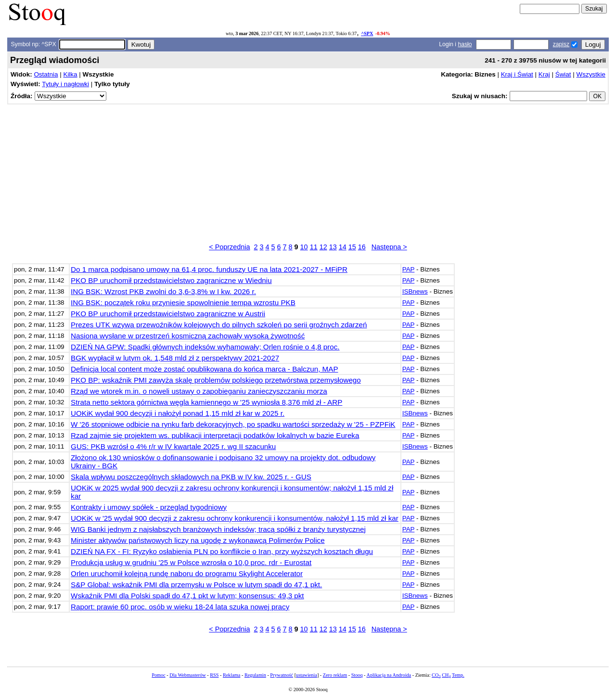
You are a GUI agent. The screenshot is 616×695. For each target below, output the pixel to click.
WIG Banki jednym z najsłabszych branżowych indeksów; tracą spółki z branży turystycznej (218, 529)
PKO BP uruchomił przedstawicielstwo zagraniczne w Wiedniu (171, 280)
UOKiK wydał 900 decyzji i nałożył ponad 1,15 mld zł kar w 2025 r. (178, 413)
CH (446, 675)
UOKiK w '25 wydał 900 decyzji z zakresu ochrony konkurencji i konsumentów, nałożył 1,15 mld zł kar (235, 518)
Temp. (458, 675)
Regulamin (255, 675)
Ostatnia (46, 74)
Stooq (357, 675)
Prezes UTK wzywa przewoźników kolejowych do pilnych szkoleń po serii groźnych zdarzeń (219, 325)
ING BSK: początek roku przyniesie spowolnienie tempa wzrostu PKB (183, 302)
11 (314, 247)
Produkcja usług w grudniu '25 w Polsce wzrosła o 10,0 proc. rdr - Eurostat (191, 562)
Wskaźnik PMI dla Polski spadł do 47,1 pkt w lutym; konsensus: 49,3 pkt (187, 596)
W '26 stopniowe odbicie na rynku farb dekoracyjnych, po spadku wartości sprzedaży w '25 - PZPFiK (233, 424)
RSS (214, 675)
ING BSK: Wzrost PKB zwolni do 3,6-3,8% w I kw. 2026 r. (163, 291)
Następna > (389, 247)
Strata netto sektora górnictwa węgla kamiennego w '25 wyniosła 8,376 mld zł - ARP (206, 402)
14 (343, 247)
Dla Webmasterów (187, 675)
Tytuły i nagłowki (65, 84)
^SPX (367, 33)
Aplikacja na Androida (389, 675)
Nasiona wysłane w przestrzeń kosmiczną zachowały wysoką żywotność (188, 336)
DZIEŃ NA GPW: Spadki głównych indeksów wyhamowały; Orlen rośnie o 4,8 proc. (205, 347)
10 (304, 247)
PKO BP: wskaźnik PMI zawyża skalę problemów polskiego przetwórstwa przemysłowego (216, 380)
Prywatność (282, 675)
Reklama (231, 675)
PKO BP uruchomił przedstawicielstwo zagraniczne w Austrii (168, 314)
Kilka (70, 74)
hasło (465, 44)
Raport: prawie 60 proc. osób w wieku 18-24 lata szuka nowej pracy (180, 607)
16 (362, 247)
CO (436, 675)
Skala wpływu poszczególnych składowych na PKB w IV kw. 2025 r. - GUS (191, 477)
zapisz (561, 44)
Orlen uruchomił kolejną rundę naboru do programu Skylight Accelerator (187, 573)
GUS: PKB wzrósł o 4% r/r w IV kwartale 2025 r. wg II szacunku (173, 446)
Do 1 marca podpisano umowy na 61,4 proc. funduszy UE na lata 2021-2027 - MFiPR (209, 269)
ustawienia (307, 675)
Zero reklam (335, 675)
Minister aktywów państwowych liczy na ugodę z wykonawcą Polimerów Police (198, 540)
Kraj (544, 74)
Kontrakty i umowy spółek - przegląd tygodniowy (149, 507)
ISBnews (415, 291)
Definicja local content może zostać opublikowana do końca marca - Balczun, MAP (204, 369)
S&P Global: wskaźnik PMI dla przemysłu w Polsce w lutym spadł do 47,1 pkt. (196, 585)
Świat (563, 74)
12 (323, 247)
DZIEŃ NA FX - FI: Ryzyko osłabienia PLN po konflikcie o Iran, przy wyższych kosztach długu (222, 551)
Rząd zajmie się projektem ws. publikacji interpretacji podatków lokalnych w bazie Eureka (215, 435)
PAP (409, 269)
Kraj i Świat (517, 74)
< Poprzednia (229, 247)
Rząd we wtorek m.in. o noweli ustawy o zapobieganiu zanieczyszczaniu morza (199, 391)
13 (333, 247)
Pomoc (158, 675)
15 (352, 247)
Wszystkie (591, 74)
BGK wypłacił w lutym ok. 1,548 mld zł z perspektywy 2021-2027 (175, 358)
